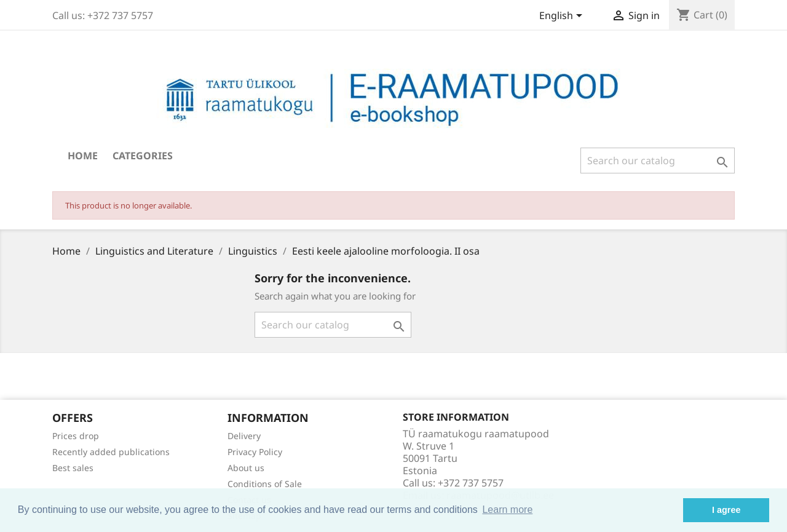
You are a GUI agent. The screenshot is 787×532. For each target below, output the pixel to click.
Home (83, 156)
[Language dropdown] (563, 17)
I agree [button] (726, 510)
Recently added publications (111, 452)
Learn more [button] (507, 510)
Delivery (244, 436)
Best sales (73, 468)
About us (246, 468)
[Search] (658, 161)
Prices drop (76, 436)
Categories (143, 156)
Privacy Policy (255, 452)
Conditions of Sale (265, 484)
